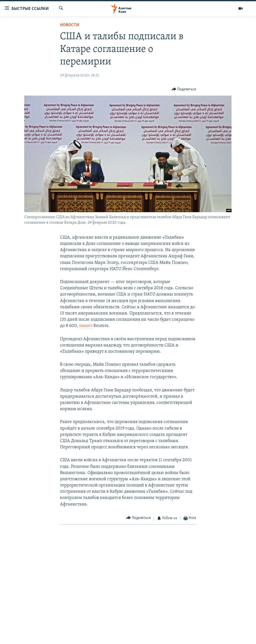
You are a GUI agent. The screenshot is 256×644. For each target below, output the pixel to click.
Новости (70, 25)
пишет (86, 326)
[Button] (184, 89)
